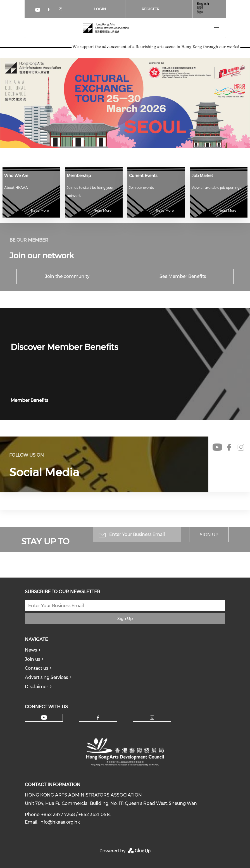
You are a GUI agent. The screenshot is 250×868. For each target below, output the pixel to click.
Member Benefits (29, 400)
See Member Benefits (183, 276)
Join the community (67, 276)
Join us (32, 659)
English (203, 3)
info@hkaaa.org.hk (60, 822)
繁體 (200, 8)
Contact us (36, 668)
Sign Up (209, 535)
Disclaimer (36, 687)
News (31, 650)
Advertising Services (46, 677)
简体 (200, 12)
